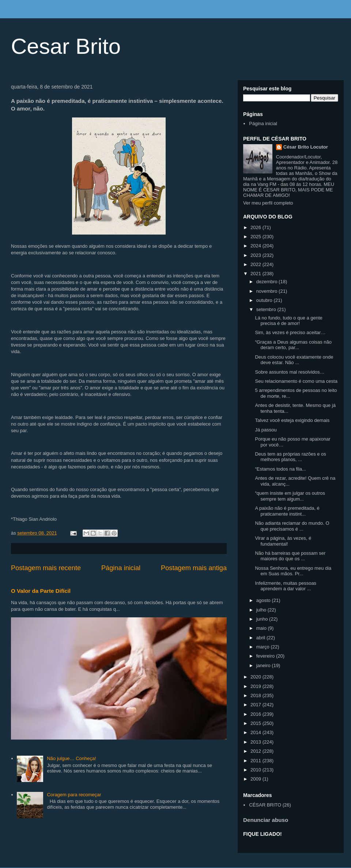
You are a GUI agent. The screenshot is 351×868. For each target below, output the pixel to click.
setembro (267, 309)
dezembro (267, 282)
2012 (256, 751)
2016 (256, 714)
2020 (256, 677)
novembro (267, 291)
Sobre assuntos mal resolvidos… (290, 372)
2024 (256, 246)
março (264, 647)
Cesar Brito (66, 46)
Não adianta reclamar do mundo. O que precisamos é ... (292, 526)
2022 (256, 264)
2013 (256, 742)
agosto (264, 600)
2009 (256, 779)
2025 (256, 237)
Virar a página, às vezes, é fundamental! (283, 541)
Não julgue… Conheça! (71, 758)
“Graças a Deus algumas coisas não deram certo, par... (293, 345)
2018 (256, 695)
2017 (256, 705)
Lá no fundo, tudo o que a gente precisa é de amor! (288, 321)
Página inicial (121, 568)
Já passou (266, 430)
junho (263, 619)
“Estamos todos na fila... (280, 469)
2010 (256, 770)
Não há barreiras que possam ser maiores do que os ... (290, 556)
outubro (265, 300)
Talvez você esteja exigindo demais (292, 420)
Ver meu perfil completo (268, 203)
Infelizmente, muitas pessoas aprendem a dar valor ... (286, 586)
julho (262, 610)
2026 (256, 227)
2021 (256, 274)
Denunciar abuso (266, 820)
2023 (256, 255)
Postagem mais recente (46, 568)
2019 (256, 686)
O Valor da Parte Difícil (41, 591)
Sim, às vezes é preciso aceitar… (290, 332)
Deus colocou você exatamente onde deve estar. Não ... (294, 360)
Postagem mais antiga (194, 568)
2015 (256, 723)
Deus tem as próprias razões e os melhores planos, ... (290, 457)
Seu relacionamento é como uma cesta (296, 381)
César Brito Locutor (306, 147)
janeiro (264, 665)
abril (261, 638)
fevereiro (266, 656)
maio (262, 628)
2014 (256, 732)
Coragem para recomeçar (74, 795)
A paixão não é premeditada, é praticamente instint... (287, 511)
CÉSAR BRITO (265, 805)
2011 (256, 761)
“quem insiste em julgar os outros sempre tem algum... (290, 496)
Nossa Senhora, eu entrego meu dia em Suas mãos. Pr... (293, 571)
